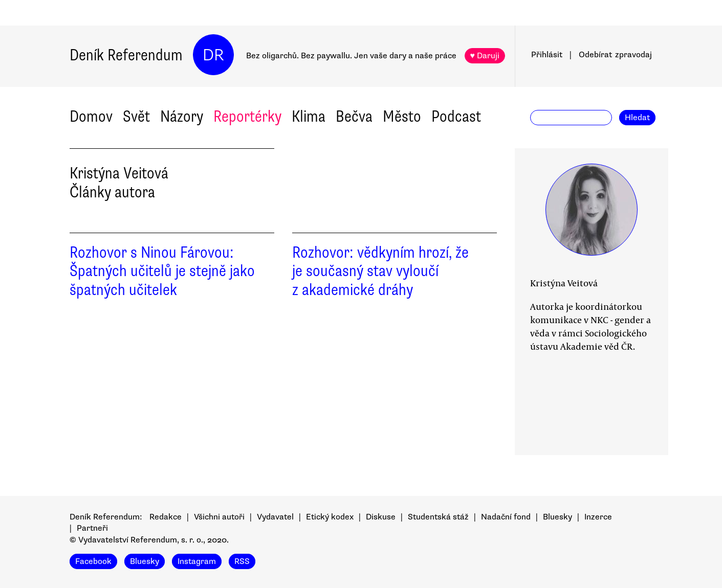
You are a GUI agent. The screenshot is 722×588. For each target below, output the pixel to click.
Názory (182, 116)
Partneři (92, 528)
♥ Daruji (485, 56)
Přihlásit (547, 55)
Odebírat (615, 55)
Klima (309, 116)
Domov (91, 116)
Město (402, 116)
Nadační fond (506, 517)
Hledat (637, 118)
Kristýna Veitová (564, 283)
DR (213, 55)
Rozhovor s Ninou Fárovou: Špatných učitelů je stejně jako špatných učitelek (162, 271)
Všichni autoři (219, 517)
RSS (242, 561)
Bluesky (557, 517)
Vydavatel (275, 517)
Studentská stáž (438, 517)
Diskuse (381, 517)
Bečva (354, 116)
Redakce (166, 517)
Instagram (197, 561)
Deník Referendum (126, 55)
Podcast (456, 116)
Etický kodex (330, 517)
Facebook (93, 561)
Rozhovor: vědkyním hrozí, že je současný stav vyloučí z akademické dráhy (380, 271)
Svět (136, 116)
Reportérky (247, 116)
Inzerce (598, 517)
